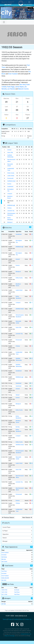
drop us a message (10, 636)
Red (17, 115)
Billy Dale (4, 559)
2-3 (31, 234)
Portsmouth (10, 178)
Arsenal (9, 150)
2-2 (31, 358)
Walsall (18, 395)
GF (17, 107)
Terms (5, 619)
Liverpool (10, 194)
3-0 (31, 352)
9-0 (31, 386)
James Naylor (19, 87)
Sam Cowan (4, 562)
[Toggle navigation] (4, 22)
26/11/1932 (4, 594)
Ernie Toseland (13, 74)
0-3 (31, 253)
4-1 (31, 315)
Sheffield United (11, 181)
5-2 (31, 309)
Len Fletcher (11, 89)
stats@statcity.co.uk (26, 634)
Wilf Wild (4, 604)
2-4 (31, 371)
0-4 (31, 278)
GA (28, 107)
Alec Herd (22, 85)
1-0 (31, 240)
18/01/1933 (4, 592)
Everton (9, 184)
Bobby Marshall (5, 578)
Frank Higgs (11, 87)
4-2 (31, 416)
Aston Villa (10, 152)
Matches (6, 98)
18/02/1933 (4, 590)
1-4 (31, 503)
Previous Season (8, 517)
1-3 (31, 346)
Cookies (16, 619)
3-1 (31, 340)
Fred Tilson (4, 571)
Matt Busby (4, 557)
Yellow (6, 115)
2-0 (31, 395)
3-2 (31, 442)
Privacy (10, 619)
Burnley (18, 427)
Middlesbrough (11, 205)
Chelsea (9, 208)
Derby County (11, 173)
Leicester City (11, 211)
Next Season (27, 517)
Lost (6, 107)
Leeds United (11, 176)
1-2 (31, 265)
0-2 (31, 321)
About (21, 619)
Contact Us (28, 619)
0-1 (31, 404)
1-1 (31, 303)
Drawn (28, 98)
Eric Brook (4, 555)
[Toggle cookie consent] (29, 2)
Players (28, 115)
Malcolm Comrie (23, 89)
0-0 (31, 463)
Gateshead (18, 383)
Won (17, 98)
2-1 (31, 334)
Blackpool (10, 222)
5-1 (31, 272)
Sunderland (10, 187)
